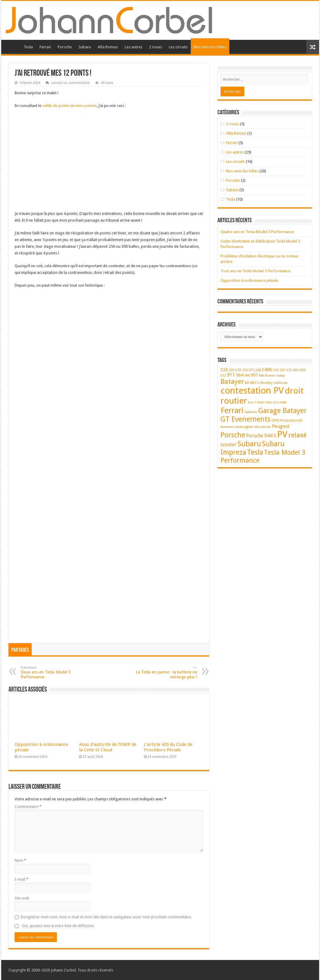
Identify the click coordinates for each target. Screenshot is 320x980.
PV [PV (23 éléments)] (282, 434)
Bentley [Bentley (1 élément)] (266, 383)
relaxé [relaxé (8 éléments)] (297, 435)
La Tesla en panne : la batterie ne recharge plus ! (166, 673)
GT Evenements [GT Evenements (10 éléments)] (245, 419)
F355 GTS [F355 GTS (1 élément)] (272, 403)
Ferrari (45, 47)
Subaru (85, 47)
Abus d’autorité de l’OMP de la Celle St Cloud (108, 747)
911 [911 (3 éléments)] (231, 375)
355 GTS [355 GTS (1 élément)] (286, 370)
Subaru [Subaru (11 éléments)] (249, 444)
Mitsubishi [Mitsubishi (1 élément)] (263, 427)
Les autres (134, 47)
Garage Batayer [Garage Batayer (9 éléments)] (282, 411)
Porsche (65, 47)
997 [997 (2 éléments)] (254, 375)
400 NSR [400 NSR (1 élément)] (299, 370)
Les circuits (178, 47)
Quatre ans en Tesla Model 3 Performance (257, 232)
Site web (22, 898)
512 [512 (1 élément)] (223, 376)
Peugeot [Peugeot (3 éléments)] (281, 426)
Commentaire (28, 807)
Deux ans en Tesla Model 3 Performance (52, 673)
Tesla (28, 47)
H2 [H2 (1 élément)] (300, 421)
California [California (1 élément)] (280, 383)
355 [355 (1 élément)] (276, 370)
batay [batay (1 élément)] (281, 376)
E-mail (21, 879)
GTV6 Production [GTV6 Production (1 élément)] (284, 421)
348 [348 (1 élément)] (258, 370)
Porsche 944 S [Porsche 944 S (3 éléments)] (261, 436)
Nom (20, 860)
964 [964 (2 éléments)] (240, 375)
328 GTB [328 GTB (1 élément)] (235, 370)
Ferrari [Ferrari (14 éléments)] (232, 410)
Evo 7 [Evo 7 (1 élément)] (252, 403)
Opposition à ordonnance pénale (249, 280)
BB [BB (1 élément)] (247, 383)
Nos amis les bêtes (210, 47)
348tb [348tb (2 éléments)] (267, 370)
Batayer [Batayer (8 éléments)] (232, 382)
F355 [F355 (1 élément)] (261, 403)
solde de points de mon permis (70, 106)
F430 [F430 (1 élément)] (283, 403)
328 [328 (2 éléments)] (224, 370)
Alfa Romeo (108, 47)
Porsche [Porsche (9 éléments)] (233, 435)
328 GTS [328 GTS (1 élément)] (248, 370)
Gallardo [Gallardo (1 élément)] (251, 412)
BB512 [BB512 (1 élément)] (255, 383)
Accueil (12, 46)
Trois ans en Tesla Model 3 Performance (256, 271)
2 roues (156, 47)
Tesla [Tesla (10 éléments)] (255, 452)
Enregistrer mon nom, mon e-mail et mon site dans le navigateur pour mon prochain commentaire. (106, 917)
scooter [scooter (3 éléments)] (229, 445)
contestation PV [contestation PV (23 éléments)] (252, 391)
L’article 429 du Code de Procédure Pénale (168, 747)
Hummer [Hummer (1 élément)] (227, 427)
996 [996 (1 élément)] (247, 376)
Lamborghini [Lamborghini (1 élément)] (244, 427)
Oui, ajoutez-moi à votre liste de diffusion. (55, 926)
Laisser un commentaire (71, 83)
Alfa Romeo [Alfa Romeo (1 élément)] (267, 376)
